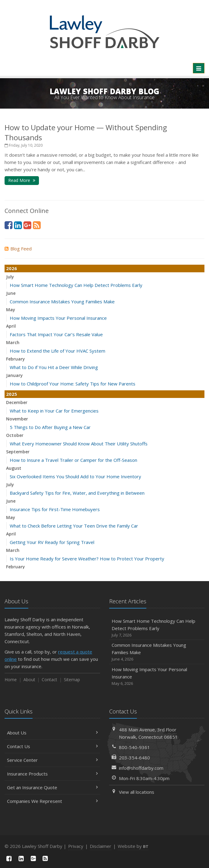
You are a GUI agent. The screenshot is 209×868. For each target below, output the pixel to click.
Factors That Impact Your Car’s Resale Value (56, 334)
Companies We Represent (52, 801)
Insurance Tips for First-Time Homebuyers (55, 509)
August (14, 468)
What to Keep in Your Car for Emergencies (54, 411)
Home (11, 680)
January (14, 375)
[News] (37, 225)
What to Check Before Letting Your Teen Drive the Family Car (74, 526)
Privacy (76, 846)
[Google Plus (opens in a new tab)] (27, 225)
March (13, 342)
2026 (12, 268)
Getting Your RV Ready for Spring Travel (52, 542)
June (11, 293)
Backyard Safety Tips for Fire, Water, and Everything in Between (77, 493)
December (17, 402)
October (15, 435)
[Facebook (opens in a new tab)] (9, 225)
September (18, 452)
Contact (49, 680)
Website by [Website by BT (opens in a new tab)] (133, 846)
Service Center (52, 760)
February (16, 359)
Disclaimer (101, 846)
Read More (22, 180)
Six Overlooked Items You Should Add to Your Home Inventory (75, 476)
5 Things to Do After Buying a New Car (50, 427)
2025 (12, 394)
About (29, 680)
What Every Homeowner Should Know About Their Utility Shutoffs (79, 444)
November (17, 419)
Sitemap (72, 680)
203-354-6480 (134, 758)
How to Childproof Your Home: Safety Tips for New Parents (73, 384)
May (11, 310)
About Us (52, 733)
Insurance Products (52, 774)
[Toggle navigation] (199, 68)
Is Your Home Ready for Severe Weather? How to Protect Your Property (87, 559)
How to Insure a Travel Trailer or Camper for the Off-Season (73, 460)
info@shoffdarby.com (141, 768)
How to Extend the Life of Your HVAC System (57, 351)
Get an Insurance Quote (52, 787)
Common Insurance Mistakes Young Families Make (62, 302)
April (11, 326)
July (10, 277)
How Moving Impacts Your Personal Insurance (58, 318)
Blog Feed (18, 249)
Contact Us (52, 746)
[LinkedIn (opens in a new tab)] (18, 225)
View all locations (137, 792)
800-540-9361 (134, 747)
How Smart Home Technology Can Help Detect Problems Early (76, 285)
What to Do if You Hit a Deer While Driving (54, 367)
